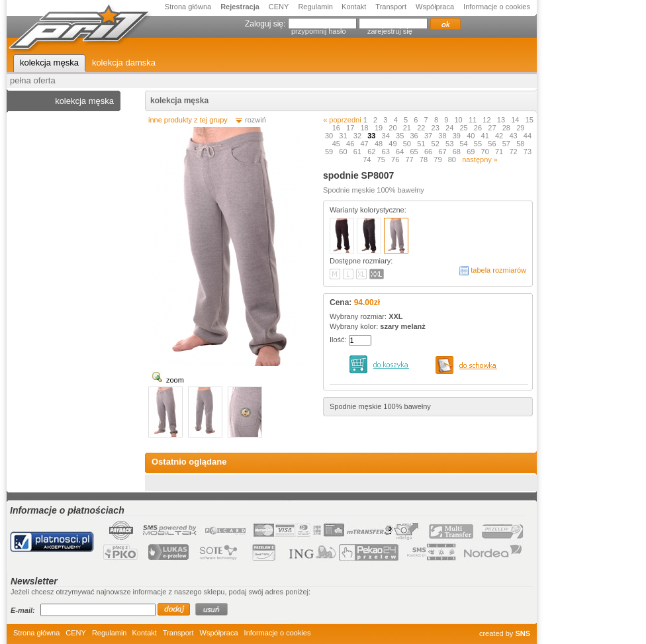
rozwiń (255, 120)
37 (429, 136)
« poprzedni (342, 120)
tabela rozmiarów (498, 270)
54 (464, 144)
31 (344, 136)
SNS (523, 633)
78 (425, 160)
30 (330, 136)
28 (507, 128)
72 (514, 152)
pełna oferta (33, 80)
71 (500, 152)
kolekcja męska (179, 101)
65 (415, 152)
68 (458, 152)
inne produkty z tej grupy (188, 120)
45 (337, 144)
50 (408, 144)
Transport (391, 7)
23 (437, 128)
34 (387, 136)
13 (502, 120)
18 (365, 128)
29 (521, 128)
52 (437, 144)
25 (464, 128)
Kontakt (354, 7)
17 (351, 128)
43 (514, 136)
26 (479, 128)
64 (401, 152)
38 (443, 136)
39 (458, 136)
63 (387, 152)
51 (422, 144)
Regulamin (316, 7)
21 (408, 128)
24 (450, 128)
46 (351, 144)
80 (453, 160)
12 (487, 120)
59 (330, 152)
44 (528, 136)
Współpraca (435, 7)
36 (415, 136)
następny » (480, 160)
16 (337, 128)
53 (450, 144)
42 (500, 136)
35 (401, 136)
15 (530, 120)
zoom (175, 380)
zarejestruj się (390, 31)
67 (443, 152)
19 (380, 128)
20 (393, 128)
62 (372, 152)
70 (486, 152)
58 (521, 144)
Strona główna (188, 7)
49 (393, 144)
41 (486, 136)
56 (493, 144)
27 (493, 128)
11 (474, 120)
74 (368, 160)
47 (365, 144)
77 (410, 160)
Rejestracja (240, 7)
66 (429, 152)
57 (507, 144)
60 (344, 152)
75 (382, 160)
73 (528, 152)
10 (460, 120)
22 (422, 128)
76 (396, 160)
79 (438, 160)
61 (358, 152)
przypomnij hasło (319, 31)
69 (472, 152)
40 (472, 136)
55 (479, 144)
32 (358, 136)
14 (516, 120)
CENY (279, 7)
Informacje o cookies (497, 7)
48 (380, 144)
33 (372, 136)
